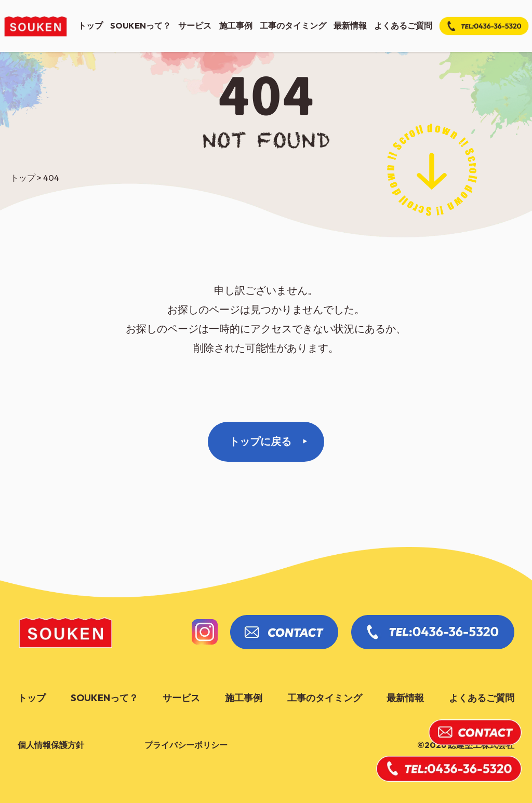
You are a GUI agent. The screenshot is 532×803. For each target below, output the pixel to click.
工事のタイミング (293, 25)
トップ (90, 25)
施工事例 (236, 25)
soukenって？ (141, 25)
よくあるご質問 (403, 25)
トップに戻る (260, 441)
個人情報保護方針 (51, 745)
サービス (195, 25)
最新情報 (350, 25)
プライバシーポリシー (186, 745)
